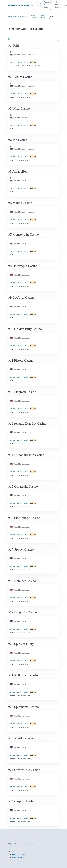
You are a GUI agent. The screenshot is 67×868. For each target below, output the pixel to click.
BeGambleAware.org (20, 854)
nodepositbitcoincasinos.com (24, 844)
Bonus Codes (38, 4)
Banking (20, 62)
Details (26, 62)
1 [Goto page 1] (49, 41)
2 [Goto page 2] (52, 41)
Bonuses (13, 62)
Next (10, 39)
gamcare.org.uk (18, 857)
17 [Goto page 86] (58, 41)
